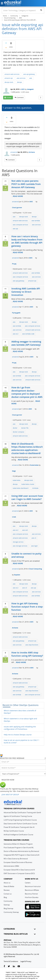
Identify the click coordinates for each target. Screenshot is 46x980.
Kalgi (14, 471)
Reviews (7, 890)
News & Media (9, 886)
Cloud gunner (17, 208)
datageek (30, 89)
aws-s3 (25, 588)
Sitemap (7, 905)
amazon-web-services (12, 74)
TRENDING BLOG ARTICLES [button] (20, 934)
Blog (5, 897)
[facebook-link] (4, 966)
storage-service (18, 542)
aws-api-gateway (29, 74)
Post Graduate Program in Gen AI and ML (19, 848)
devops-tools (9, 82)
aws (31, 78)
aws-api (15, 229)
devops (20, 82)
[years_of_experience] (23, 774)
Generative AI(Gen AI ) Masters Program (18, 844)
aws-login (34, 546)
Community (8, 901)
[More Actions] (41, 98)
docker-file (25, 428)
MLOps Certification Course (14, 831)
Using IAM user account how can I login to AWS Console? (27, 497)
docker (15, 428)
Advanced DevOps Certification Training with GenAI (22, 812)
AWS (23, 89)
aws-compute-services (20, 225)
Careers (28, 883)
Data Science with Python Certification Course (20, 824)
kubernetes (17, 480)
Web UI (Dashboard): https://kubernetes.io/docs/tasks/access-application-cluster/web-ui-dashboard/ (27, 448)
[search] (41, 10)
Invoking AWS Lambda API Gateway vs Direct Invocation (26, 292)
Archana (32, 152)
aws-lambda (36, 221)
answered (14, 152)
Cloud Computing (35, 569)
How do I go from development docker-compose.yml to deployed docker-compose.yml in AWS (27, 392)
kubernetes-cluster (28, 484)
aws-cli (34, 538)
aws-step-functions (32, 645)
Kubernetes (34, 465)
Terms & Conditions (11, 961)
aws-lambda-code (28, 334)
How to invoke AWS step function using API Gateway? (27, 654)
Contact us (8, 894)
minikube (35, 488)
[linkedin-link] (14, 966)
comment (20, 98)
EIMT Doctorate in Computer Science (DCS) (19, 873)
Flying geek (16, 313)
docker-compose (18, 432)
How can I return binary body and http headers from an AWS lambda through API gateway (27, 241)
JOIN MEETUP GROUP (10, 795)
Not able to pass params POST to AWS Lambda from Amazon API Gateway (26, 184)
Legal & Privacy (26, 961)
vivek (14, 517)
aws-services (21, 78)
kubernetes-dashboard (21, 488)
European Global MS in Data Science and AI (19, 870)
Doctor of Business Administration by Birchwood (21, 851)
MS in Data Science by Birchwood (16, 859)
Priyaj (14, 264)
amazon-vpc (9, 78)
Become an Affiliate (32, 890)
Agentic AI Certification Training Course (18, 816)
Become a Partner (31, 894)
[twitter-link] (9, 966)
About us (7, 883)
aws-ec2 (16, 334)
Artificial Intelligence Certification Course (18, 835)
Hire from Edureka (32, 897)
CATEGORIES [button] (20, 929)
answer (9, 98)
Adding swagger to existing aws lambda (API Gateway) (26, 343)
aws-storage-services (20, 546)
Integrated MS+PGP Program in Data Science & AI (22, 855)
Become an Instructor (33, 886)
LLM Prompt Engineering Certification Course (20, 820)
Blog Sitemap (8, 908)
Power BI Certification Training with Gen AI (19, 827)
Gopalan (17, 575)
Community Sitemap (11, 912)
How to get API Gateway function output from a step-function (27, 607)
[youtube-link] (19, 966)
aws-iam (25, 530)
